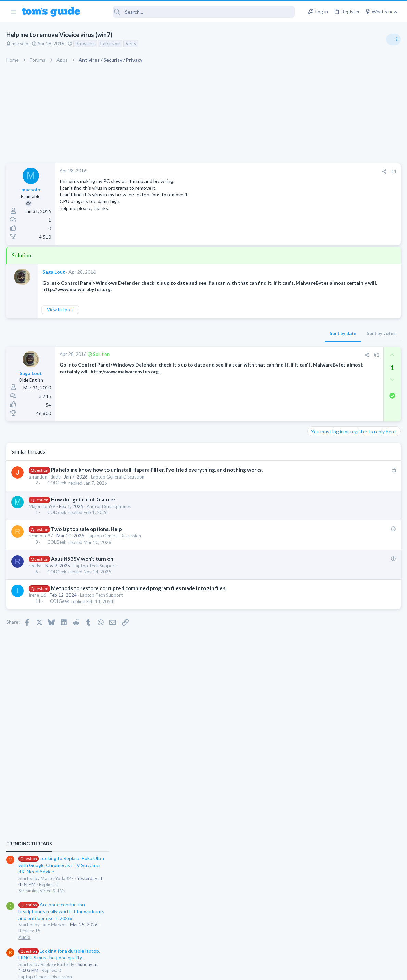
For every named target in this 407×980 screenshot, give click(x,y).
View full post (61, 310)
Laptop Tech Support (96, 566)
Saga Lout (54, 272)
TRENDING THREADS (320, 372)
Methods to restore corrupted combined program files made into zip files (138, 588)
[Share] (274, 171)
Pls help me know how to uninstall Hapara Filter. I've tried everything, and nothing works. (157, 470)
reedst (36, 566)
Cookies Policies (178, 970)
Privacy (221, 970)
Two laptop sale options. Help (87, 529)
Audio (316, 466)
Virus (131, 44)
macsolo (21, 44)
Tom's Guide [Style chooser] (351, 942)
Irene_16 (38, 595)
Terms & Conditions (269, 970)
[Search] (192, 12)
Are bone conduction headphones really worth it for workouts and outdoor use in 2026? (353, 440)
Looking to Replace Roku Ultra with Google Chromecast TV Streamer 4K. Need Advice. (353, 394)
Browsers (86, 44)
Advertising (130, 970)
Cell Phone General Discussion (340, 578)
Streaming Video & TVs (333, 419)
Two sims (320, 559)
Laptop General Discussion (118, 477)
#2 (266, 355)
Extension (111, 44)
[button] (14, 12)
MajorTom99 (43, 506)
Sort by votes (271, 333)
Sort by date (233, 333)
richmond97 (42, 536)
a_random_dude (45, 477)
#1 (284, 171)
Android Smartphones (109, 506)
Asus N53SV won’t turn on (82, 559)
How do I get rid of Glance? (84, 499)
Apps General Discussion (335, 611)
